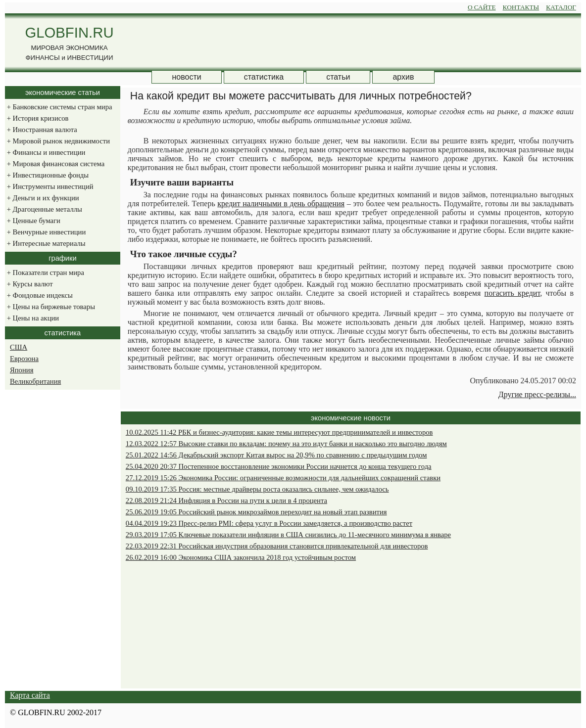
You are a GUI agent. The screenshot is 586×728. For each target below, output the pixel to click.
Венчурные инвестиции (45, 232)
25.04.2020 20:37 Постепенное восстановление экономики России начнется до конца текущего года (279, 466)
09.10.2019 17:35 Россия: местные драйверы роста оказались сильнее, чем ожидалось (257, 489)
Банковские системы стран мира (58, 107)
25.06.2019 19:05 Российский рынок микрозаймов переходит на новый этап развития (256, 512)
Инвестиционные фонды (47, 175)
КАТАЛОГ (561, 7)
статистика (264, 77)
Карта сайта (30, 695)
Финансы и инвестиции (45, 152)
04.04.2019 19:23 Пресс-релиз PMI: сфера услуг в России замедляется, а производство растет (269, 523)
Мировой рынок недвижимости (57, 141)
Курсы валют (29, 284)
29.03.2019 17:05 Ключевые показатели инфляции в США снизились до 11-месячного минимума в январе (288, 535)
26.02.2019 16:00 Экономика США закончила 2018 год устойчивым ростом (241, 557)
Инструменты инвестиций (49, 186)
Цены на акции (32, 318)
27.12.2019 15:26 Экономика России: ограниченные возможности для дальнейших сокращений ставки (283, 478)
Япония (22, 370)
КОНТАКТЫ (521, 7)
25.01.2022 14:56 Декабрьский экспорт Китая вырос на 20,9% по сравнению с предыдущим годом (276, 455)
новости (186, 77)
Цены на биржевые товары (50, 307)
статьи (338, 77)
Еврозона (24, 359)
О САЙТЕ (482, 7)
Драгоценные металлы (44, 209)
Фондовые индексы (39, 295)
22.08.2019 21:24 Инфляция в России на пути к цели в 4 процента (226, 500)
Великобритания (35, 381)
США (19, 347)
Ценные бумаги (33, 221)
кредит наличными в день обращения (281, 204)
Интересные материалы (45, 243)
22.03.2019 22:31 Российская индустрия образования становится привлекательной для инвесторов (277, 546)
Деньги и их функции (42, 198)
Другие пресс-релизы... (537, 394)
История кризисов (37, 118)
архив (403, 77)
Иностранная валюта (41, 130)
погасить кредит (513, 293)
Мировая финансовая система (55, 164)
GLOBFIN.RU (69, 32)
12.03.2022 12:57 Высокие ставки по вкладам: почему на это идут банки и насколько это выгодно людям (286, 444)
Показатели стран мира (45, 273)
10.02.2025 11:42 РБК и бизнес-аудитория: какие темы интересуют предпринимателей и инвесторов (279, 432)
